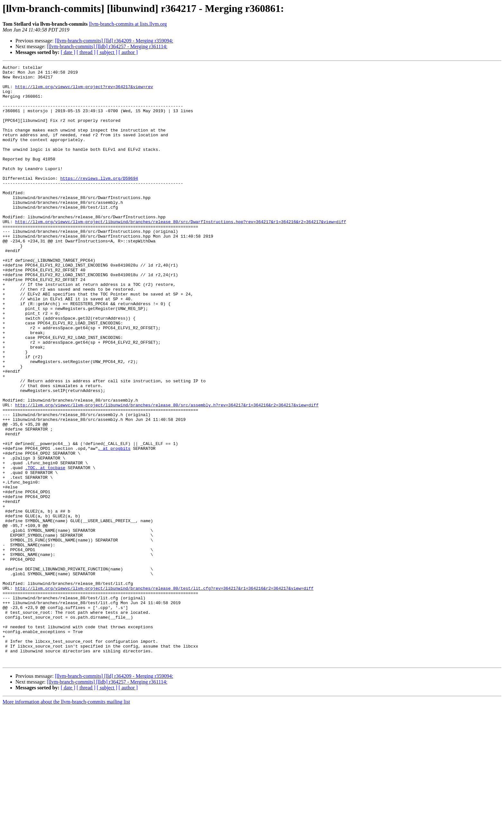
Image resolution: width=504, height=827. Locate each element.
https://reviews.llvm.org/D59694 (99, 201)
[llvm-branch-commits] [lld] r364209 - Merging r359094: (114, 41)
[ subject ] (107, 52)
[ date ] (68, 52)
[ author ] (128, 52)
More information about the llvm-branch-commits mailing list (66, 821)
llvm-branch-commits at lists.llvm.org (128, 24)
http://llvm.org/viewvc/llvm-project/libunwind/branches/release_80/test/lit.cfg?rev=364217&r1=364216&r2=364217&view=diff (164, 693)
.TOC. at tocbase (45, 549)
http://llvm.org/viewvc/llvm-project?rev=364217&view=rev (84, 91)
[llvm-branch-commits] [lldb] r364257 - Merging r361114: (107, 46)
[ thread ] (86, 52)
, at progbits (114, 525)
